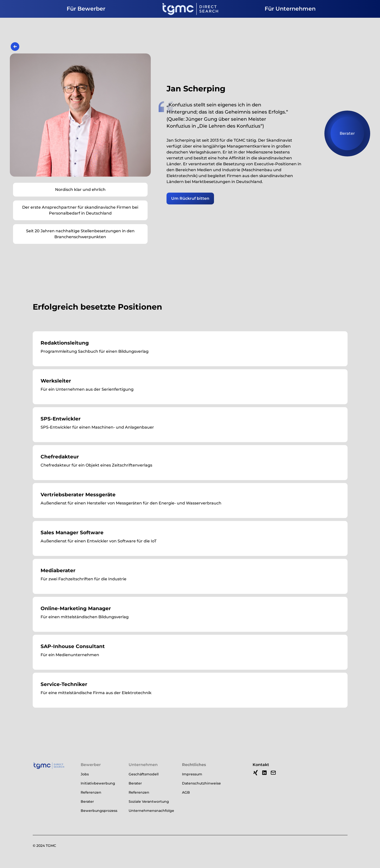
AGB (186, 792)
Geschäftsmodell (144, 774)
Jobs (85, 774)
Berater (87, 801)
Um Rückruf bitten (190, 198)
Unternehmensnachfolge (151, 811)
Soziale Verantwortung (149, 801)
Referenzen (91, 792)
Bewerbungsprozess (99, 811)
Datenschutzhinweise (201, 783)
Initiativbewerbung (98, 783)
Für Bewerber (86, 9)
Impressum (192, 774)
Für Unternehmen (290, 9)
